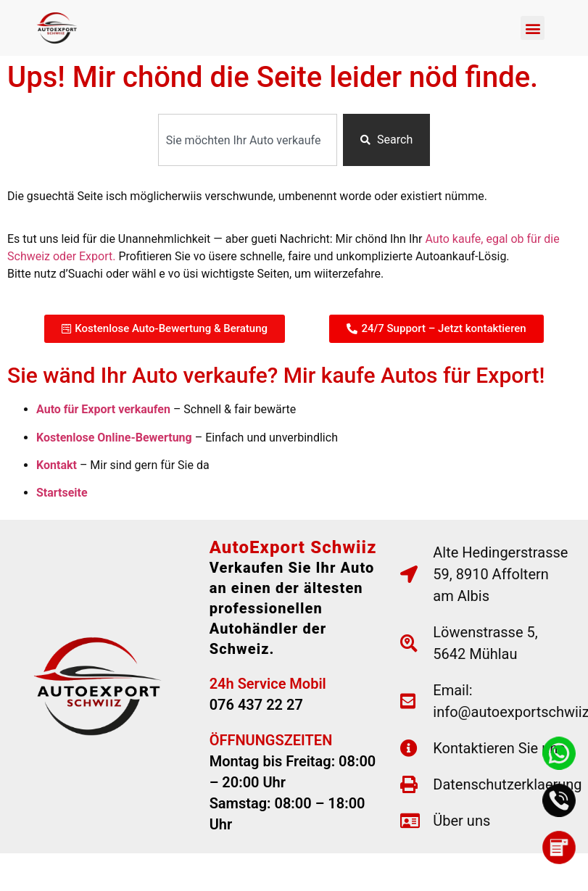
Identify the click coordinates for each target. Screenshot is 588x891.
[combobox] (248, 140)
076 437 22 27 (256, 705)
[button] (533, 28)
